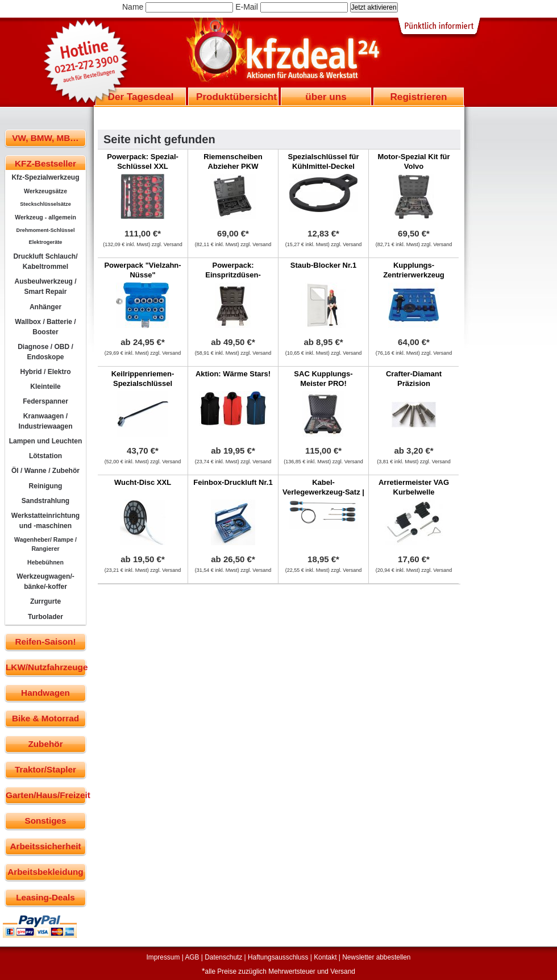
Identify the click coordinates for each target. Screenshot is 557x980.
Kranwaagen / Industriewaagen (45, 421)
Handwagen (45, 693)
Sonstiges (45, 821)
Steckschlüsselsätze (45, 204)
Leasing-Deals (45, 897)
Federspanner (45, 401)
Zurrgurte (45, 601)
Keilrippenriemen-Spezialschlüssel (143, 379)
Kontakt (325, 957)
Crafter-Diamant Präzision (414, 379)
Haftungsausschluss (278, 957)
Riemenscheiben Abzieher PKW (233, 161)
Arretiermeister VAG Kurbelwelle (414, 487)
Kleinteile (45, 387)
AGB (192, 957)
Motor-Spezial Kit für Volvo (413, 161)
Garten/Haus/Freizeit (46, 795)
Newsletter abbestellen (376, 957)
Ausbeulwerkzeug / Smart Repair (45, 286)
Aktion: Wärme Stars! (233, 374)
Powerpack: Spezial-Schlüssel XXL (143, 161)
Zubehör (45, 744)
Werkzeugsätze (45, 191)
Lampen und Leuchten (46, 441)
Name (133, 7)
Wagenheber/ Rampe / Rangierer (45, 544)
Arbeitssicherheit (46, 846)
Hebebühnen (45, 562)
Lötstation (45, 456)
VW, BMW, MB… (45, 138)
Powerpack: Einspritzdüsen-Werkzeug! (233, 275)
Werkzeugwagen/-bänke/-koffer (45, 582)
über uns (326, 97)
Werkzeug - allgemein (45, 217)
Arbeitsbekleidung (45, 872)
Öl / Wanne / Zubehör (45, 471)
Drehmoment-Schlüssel (46, 230)
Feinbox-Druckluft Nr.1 (233, 482)
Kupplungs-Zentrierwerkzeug (414, 270)
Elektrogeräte (46, 242)
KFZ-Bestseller (45, 163)
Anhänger (45, 307)
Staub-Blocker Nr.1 (323, 265)
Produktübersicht (236, 97)
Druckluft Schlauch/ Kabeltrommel (45, 261)
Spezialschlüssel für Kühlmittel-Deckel (324, 161)
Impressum (163, 957)
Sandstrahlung (45, 501)
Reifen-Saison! (45, 641)
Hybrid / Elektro (45, 372)
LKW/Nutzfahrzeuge (46, 667)
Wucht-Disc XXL (143, 482)
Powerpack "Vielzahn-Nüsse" (142, 270)
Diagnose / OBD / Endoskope (45, 352)
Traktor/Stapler (45, 769)
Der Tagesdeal (141, 97)
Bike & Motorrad (45, 718)
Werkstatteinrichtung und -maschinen (45, 521)
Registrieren (418, 97)
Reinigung (46, 486)
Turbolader (45, 617)
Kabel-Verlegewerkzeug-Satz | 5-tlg (323, 492)
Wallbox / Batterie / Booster (45, 327)
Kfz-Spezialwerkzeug (45, 177)
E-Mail (247, 7)
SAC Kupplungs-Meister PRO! (323, 379)
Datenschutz (223, 957)
